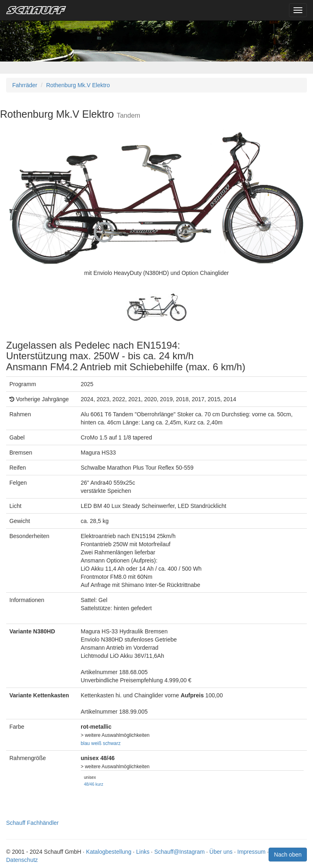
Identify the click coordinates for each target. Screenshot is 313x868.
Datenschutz (22, 860)
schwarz (112, 743)
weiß (96, 743)
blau (85, 743)
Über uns (221, 852)
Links (143, 852)
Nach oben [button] (288, 855)
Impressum (251, 852)
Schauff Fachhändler (32, 823)
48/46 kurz (94, 784)
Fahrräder (25, 85)
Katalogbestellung (109, 852)
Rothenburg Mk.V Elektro (78, 85)
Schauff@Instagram (179, 852)
